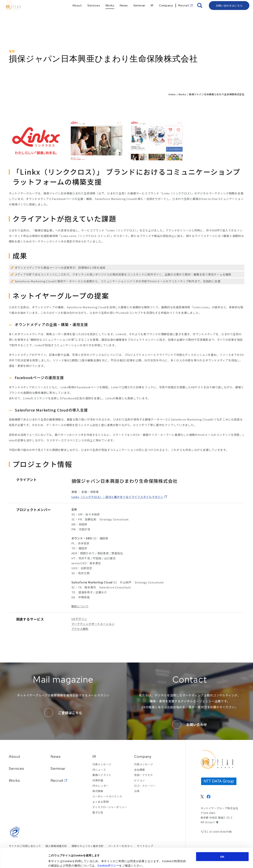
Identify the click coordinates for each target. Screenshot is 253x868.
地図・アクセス (144, 775)
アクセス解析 (80, 629)
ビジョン (140, 780)
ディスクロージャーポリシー (110, 807)
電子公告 (98, 812)
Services (17, 768)
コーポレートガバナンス (107, 796)
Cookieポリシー (108, 846)
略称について (80, 606)
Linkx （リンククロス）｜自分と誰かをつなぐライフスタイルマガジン (117, 497)
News (56, 757)
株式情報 (98, 791)
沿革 (137, 791)
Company (143, 757)
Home (172, 94)
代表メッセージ (102, 764)
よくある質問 (100, 802)
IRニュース (99, 770)
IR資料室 (98, 780)
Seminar (58, 768)
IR (94, 757)
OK (222, 837)
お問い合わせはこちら (229, 12)
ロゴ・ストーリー (145, 786)
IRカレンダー (101, 786)
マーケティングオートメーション (93, 624)
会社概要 (140, 770)
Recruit (57, 780)
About (15, 757)
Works (182, 94)
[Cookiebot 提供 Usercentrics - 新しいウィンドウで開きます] (24, 861)
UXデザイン (79, 619)
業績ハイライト (102, 775)
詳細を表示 (179, 861)
